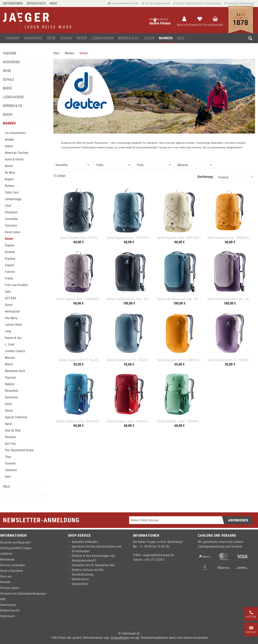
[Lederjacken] (103, 38)
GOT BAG (10, 298)
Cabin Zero (12, 192)
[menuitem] (14, 3)
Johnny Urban (13, 325)
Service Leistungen (13, 565)
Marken (9, 123)
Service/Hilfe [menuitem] (36, 3)
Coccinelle (11, 219)
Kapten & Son (13, 338)
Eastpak (10, 252)
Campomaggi (13, 199)
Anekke (9, 140)
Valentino (11, 470)
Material (183, 165)
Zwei (8, 477)
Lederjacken (13, 97)
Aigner (9, 146)
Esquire (10, 265)
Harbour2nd (12, 311)
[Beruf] (82, 38)
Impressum (7, 616)
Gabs (8, 292)
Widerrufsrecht (10, 610)
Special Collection (16, 417)
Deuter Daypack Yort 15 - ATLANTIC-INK (129, 360)
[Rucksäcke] (33, 38)
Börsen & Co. (13, 106)
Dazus (8, 114)
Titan (8, 457)
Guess (9, 305)
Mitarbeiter (8, 560)
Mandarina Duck (15, 371)
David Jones (13, 232)
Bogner (9, 179)
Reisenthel (12, 391)
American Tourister (17, 153)
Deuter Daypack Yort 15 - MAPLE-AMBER (180, 360)
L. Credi (10, 344)
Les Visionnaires (15, 133)
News (53, 3)
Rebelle (10, 384)
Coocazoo (11, 225)
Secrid (9, 411)
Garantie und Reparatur (16, 542)
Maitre (9, 364)
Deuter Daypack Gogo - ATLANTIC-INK (129, 238)
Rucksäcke (11, 62)
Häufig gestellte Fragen (16, 548)
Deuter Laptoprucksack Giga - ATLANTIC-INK (180, 299)
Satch (8, 404)
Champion (11, 212)
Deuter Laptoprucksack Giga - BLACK (129, 299)
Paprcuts (10, 378)
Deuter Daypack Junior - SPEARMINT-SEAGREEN (180, 421)
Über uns (6, 576)
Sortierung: (205, 177)
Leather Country (15, 351)
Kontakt (5, 582)
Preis (140, 165)
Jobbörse (6, 554)
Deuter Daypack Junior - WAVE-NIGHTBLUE (79, 421)
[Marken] (166, 38)
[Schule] (66, 38)
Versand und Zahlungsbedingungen (23, 594)
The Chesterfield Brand (19, 450)
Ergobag (10, 259)
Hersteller (62, 165)
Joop (8, 331)
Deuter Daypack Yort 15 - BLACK (79, 360)
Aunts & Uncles (14, 159)
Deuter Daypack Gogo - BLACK (79, 238)
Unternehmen (13, 3)
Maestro (10, 358)
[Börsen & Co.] (129, 38)
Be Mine (10, 173)
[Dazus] (149, 38)
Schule (9, 79)
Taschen (10, 53)
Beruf (8, 88)
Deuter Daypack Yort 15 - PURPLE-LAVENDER (230, 360)
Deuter (9, 239)
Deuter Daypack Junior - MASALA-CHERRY (129, 421)
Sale (7, 486)
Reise (7, 71)
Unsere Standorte (12, 571)
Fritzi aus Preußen (16, 285)
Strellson (10, 437)
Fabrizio (10, 272)
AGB (3, 599)
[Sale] (181, 38)
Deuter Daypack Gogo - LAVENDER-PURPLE (79, 299)
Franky (9, 278)
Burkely (10, 186)
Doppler (10, 245)
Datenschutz (8, 605)
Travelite (10, 463)
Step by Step (13, 430)
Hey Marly (11, 318)
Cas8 (8, 206)
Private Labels (10, 588)
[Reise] (52, 38)
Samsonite (11, 397)
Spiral (8, 424)
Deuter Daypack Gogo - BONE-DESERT (180, 238)
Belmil (9, 166)
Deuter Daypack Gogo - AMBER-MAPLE (230, 238)
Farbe (100, 165)
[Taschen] (12, 38)
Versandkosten (120, 638)
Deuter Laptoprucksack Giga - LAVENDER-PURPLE (230, 299)
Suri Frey (10, 444)
